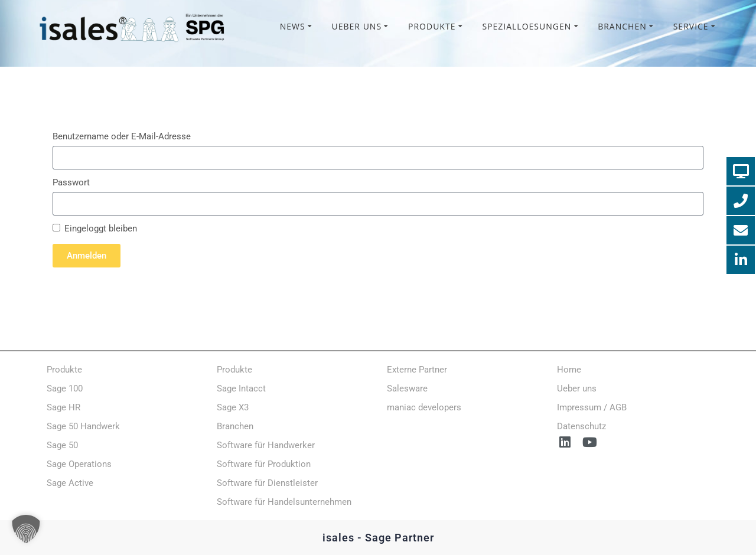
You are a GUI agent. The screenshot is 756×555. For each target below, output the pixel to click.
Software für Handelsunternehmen (284, 502)
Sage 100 (65, 389)
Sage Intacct (241, 389)
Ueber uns (357, 26)
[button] (26, 529)
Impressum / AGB (592, 407)
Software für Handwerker (266, 445)
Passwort (71, 182)
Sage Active (70, 483)
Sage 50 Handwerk (83, 426)
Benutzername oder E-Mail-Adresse (122, 136)
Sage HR (63, 407)
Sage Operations (79, 464)
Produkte (432, 26)
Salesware (407, 389)
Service (691, 26)
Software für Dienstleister (267, 483)
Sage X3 (233, 407)
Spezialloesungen (527, 26)
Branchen (622, 26)
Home (569, 370)
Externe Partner (417, 370)
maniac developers (424, 407)
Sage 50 (62, 445)
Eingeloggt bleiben (95, 228)
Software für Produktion (264, 464)
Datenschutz (581, 426)
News (293, 26)
